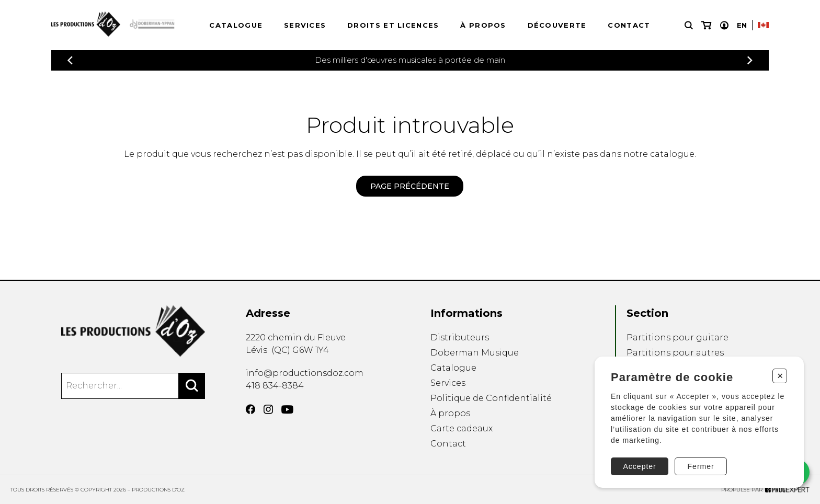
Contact (629, 25)
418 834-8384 (275, 386)
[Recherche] (689, 25)
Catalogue (236, 25)
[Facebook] (250, 409)
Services (305, 25)
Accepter (640, 466)
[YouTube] (287, 410)
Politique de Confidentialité (491, 398)
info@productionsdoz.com (305, 373)
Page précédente (410, 186)
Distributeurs (460, 337)
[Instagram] (268, 409)
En (742, 25)
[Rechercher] (192, 386)
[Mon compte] (724, 25)
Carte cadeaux (462, 428)
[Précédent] (70, 60)
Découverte (557, 25)
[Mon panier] (706, 25)
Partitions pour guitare (677, 337)
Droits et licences (393, 25)
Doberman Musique (475, 353)
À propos (483, 25)
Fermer (701, 466)
